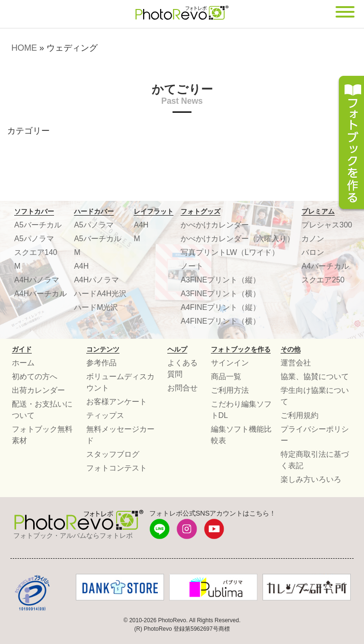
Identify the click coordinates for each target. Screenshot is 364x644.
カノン (313, 239)
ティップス (105, 415)
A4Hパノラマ (37, 280)
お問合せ (182, 388)
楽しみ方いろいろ (311, 479)
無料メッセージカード (120, 435)
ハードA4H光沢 (100, 294)
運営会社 (296, 363)
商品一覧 (226, 376)
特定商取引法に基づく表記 (315, 460)
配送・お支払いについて (42, 410)
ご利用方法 (230, 390)
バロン (313, 252)
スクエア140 (36, 252)
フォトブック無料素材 (42, 435)
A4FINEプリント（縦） (220, 307)
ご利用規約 (300, 415)
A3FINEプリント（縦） (220, 280)
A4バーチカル (325, 266)
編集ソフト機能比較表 (241, 435)
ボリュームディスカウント (120, 382)
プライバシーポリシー (315, 435)
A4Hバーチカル (41, 294)
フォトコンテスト (117, 468)
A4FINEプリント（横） (220, 321)
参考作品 (101, 363)
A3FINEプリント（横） (220, 294)
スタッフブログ (113, 454)
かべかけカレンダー (215, 225)
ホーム (23, 363)
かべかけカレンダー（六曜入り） (237, 239)
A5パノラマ (34, 239)
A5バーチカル (38, 225)
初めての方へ (35, 376)
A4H (81, 266)
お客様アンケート (117, 402)
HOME (24, 48)
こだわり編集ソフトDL (241, 410)
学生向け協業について (315, 396)
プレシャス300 (327, 225)
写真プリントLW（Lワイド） (230, 252)
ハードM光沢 (96, 307)
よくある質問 (182, 368)
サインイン (230, 363)
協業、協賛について (315, 376)
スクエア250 (323, 280)
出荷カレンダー (38, 390)
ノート (192, 266)
